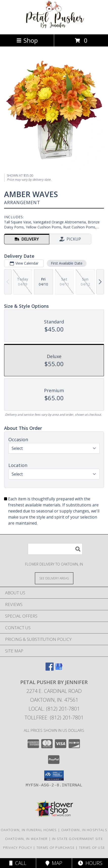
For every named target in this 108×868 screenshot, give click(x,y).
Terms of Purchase (56, 848)
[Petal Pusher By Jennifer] (54, 27)
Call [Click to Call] (18, 863)
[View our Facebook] (50, 669)
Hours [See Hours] (90, 863)
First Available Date (67, 263)
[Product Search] (55, 549)
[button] (54, 776)
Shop (27, 40)
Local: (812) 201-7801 (54, 709)
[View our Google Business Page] (59, 669)
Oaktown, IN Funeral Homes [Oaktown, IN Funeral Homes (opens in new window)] (29, 830)
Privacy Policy (18, 848)
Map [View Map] (54, 863)
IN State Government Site (78, 839)
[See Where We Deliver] (54, 578)
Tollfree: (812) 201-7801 (54, 718)
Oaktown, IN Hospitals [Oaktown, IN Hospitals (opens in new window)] (84, 830)
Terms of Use (92, 848)
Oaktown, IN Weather (26, 839)
